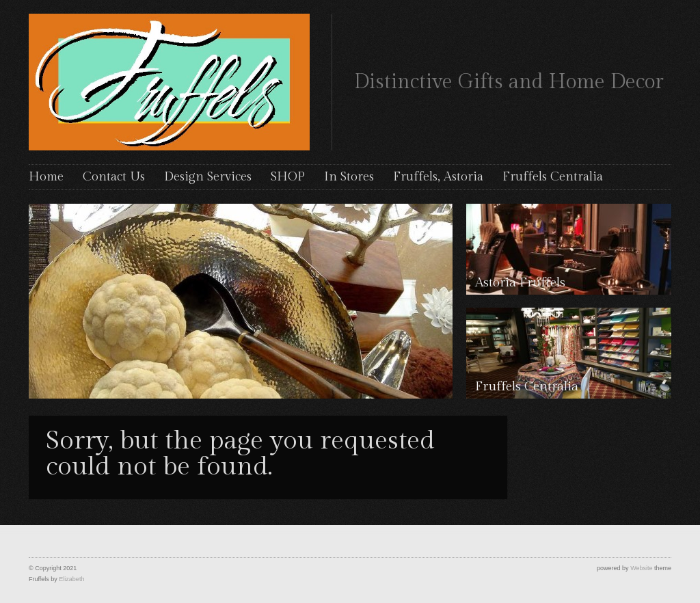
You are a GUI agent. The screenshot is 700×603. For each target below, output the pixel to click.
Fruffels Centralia (553, 177)
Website (641, 568)
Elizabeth (71, 579)
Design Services (208, 177)
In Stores (349, 177)
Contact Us (114, 177)
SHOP (288, 177)
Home (46, 177)
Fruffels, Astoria (438, 177)
